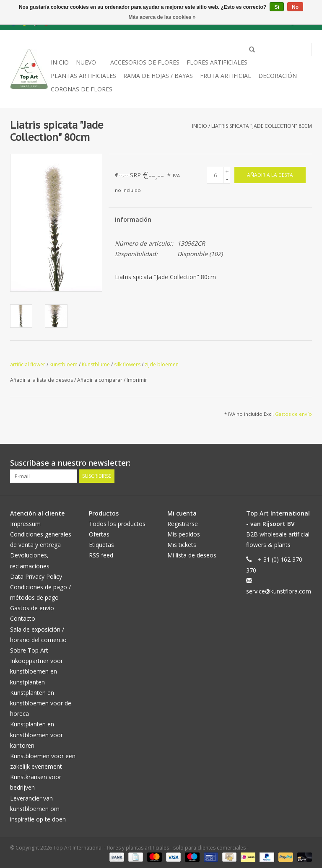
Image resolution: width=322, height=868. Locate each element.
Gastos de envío (293, 414)
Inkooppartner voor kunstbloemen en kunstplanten (36, 671)
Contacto (23, 618)
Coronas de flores (82, 89)
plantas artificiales (83, 76)
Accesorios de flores (145, 62)
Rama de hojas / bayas (158, 76)
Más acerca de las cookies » (162, 17)
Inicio (60, 62)
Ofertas (99, 534)
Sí (277, 7)
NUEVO (86, 62)
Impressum (25, 524)
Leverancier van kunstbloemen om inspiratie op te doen (38, 809)
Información (133, 219)
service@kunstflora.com (279, 591)
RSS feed (101, 555)
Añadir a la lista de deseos (42, 380)
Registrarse (183, 524)
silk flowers (127, 364)
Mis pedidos (184, 534)
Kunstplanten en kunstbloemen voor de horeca (41, 703)
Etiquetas (101, 545)
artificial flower (28, 364)
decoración (278, 76)
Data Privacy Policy (36, 577)
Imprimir (137, 380)
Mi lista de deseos (192, 555)
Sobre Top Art (29, 650)
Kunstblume (96, 364)
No (295, 7)
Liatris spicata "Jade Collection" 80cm (262, 126)
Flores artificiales (217, 62)
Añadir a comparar (100, 380)
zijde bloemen (162, 364)
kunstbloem (64, 364)
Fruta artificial (226, 76)
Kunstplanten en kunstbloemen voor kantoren (36, 735)
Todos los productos (117, 524)
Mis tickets (182, 545)
